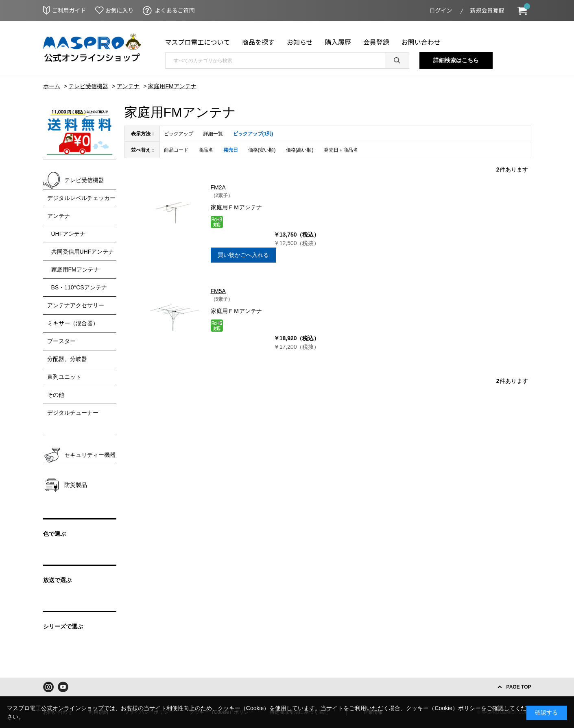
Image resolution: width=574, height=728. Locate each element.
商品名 (206, 150)
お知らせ (300, 42)
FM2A (218, 187)
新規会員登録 (487, 10)
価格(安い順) (262, 150)
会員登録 (376, 42)
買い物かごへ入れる (243, 255)
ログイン (441, 10)
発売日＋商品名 (341, 150)
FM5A (218, 291)
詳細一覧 (213, 134)
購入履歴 (338, 42)
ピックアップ (179, 134)
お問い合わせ (421, 42)
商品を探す (258, 42)
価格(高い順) (300, 150)
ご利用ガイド (69, 10)
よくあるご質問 (175, 10)
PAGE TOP (519, 687)
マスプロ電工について (198, 42)
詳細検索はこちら (456, 60)
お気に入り (120, 10)
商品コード (176, 150)
